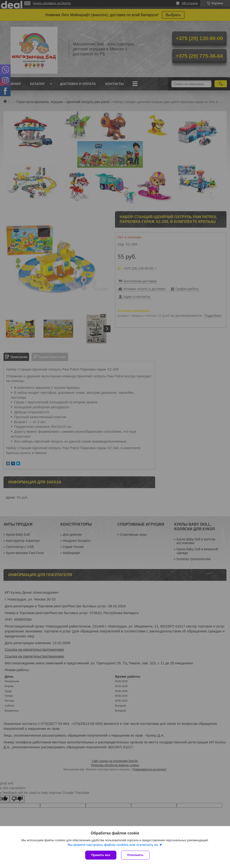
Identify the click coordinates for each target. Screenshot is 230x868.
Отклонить (135, 855)
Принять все (101, 855)
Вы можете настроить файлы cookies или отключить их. (113, 845)
